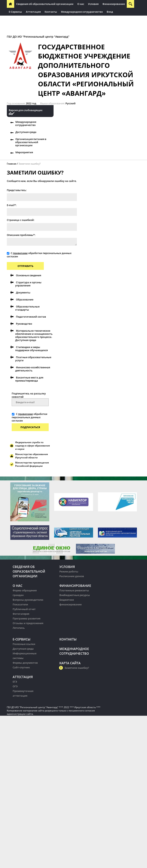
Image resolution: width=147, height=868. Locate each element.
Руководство (24, 324)
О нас (81, 4)
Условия (93, 4)
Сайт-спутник (21, 667)
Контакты (51, 12)
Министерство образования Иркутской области (32, 456)
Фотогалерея (21, 614)
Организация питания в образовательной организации (31, 142)
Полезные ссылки (24, 644)
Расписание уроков (72, 576)
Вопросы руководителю (28, 600)
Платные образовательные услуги (33, 359)
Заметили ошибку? (29, 164)
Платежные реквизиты (74, 590)
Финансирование (114, 4)
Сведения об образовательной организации (45, 4)
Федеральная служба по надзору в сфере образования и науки (33, 446)
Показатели (20, 604)
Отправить (25, 266)
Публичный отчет (24, 609)
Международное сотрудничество (82, 12)
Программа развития (26, 618)
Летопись (19, 628)
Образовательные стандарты (27, 308)
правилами (20, 253)
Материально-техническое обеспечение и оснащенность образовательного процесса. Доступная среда (34, 335)
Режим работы (69, 571)
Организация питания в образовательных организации (45, 19)
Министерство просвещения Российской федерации (32, 464)
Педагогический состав (31, 317)
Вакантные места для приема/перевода (29, 379)
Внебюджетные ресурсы (75, 595)
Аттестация (33, 12)
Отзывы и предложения (28, 623)
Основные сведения (29, 275)
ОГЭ (15, 686)
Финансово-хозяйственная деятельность (33, 369)
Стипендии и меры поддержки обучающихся (31, 349)
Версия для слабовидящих (26, 110)
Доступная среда (26, 132)
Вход (110, 12)
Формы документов (25, 663)
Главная (12, 164)
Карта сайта (70, 663)
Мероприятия (24, 152)
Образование (25, 299)
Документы (23, 292)
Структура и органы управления (28, 284)
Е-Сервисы (15, 12)
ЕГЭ (15, 682)
